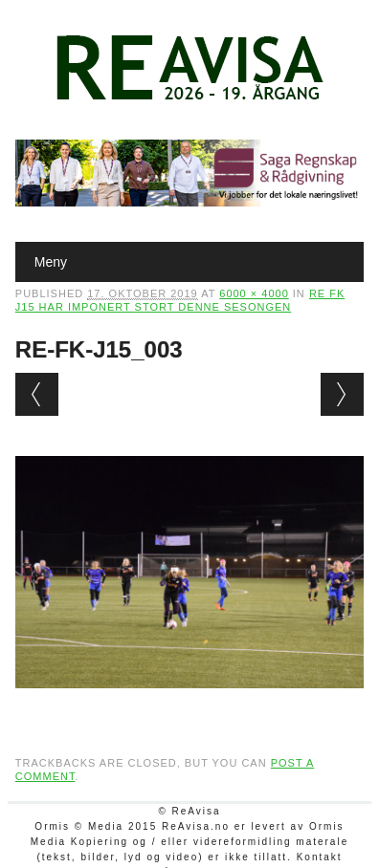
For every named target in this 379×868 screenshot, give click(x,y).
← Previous (37, 394)
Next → (342, 394)
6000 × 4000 (254, 293)
